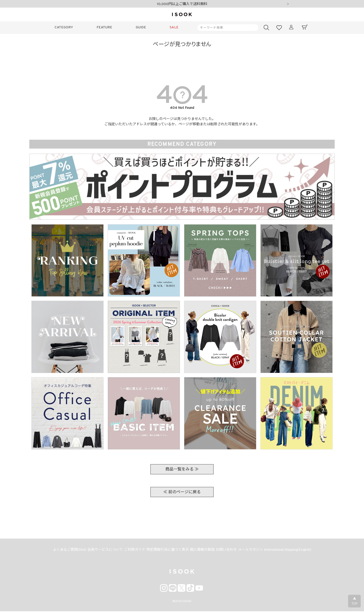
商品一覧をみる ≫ (182, 469)
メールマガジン (255, 551)
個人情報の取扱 (203, 551)
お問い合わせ (229, 551)
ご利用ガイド (132, 551)
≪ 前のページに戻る (182, 492)
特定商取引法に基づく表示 (167, 551)
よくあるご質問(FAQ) (64, 551)
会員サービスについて (101, 551)
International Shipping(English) (294, 551)
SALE (174, 27)
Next (288, 4)
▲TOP (354, 601)
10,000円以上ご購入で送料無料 (182, 4)
